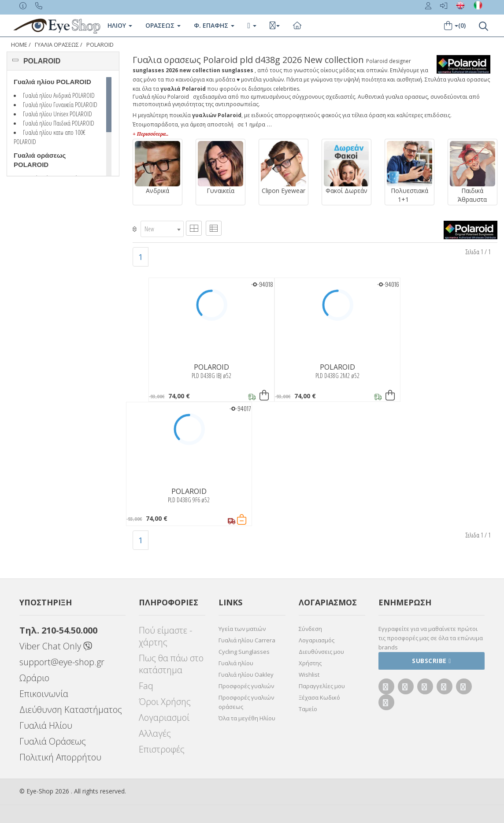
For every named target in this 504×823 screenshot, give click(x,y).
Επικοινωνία (44, 694)
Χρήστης (310, 663)
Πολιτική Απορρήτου (60, 757)
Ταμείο (308, 709)
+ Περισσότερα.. (150, 134)
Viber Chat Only (56, 646)
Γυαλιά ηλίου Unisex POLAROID (57, 114)
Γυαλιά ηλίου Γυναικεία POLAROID (60, 104)
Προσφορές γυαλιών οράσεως (246, 702)
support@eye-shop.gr (62, 662)
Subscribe (432, 661)
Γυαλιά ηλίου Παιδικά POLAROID (59, 123)
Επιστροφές (162, 749)
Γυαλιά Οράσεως (53, 741)
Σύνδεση (310, 629)
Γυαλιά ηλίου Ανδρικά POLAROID (59, 95)
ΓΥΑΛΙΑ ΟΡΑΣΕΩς (57, 45)
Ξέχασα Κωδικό (319, 697)
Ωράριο (34, 678)
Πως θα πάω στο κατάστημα (171, 664)
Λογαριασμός (317, 640)
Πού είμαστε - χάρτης (165, 636)
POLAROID (100, 45)
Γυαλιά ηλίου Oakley (246, 675)
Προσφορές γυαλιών (246, 686)
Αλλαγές (155, 733)
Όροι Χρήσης (165, 702)
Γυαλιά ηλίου (236, 663)
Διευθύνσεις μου (321, 652)
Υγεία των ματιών (242, 629)
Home (19, 45)
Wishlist (309, 675)
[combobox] (162, 229)
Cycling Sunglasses (244, 652)
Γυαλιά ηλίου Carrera (247, 640)
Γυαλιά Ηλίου (46, 725)
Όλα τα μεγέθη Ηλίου (247, 718)
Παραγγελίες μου (322, 686)
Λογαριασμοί (164, 717)
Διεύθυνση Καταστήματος (71, 710)
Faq (146, 686)
